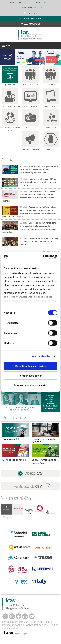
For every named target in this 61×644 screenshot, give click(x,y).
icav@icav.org (10, 622)
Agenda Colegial (10, 85)
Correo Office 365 (19, 2)
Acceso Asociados (31, 24)
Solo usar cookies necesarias (30, 385)
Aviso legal (44, 622)
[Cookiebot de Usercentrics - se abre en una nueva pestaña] (43, 257)
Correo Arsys (44, 2)
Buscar (30, 13)
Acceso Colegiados (31, 18)
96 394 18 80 (28, 622)
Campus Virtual (51, 106)
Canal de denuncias (30, 149)
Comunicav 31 (11, 439)
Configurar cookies (37, 625)
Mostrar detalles (41, 356)
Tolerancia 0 (51, 149)
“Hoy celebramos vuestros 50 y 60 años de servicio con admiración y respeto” (39, 241)
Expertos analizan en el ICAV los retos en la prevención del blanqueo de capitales (38, 182)
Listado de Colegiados (10, 106)
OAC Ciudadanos (30, 85)
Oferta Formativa (30, 106)
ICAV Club (30, 128)
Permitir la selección (31, 376)
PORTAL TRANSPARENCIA (30, 8)
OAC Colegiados (51, 85)
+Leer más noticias (50, 252)
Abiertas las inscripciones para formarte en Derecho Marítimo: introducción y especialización (39, 170)
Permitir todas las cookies (31, 366)
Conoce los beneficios (15, 460)
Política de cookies (13, 625)
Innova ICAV (51, 128)
